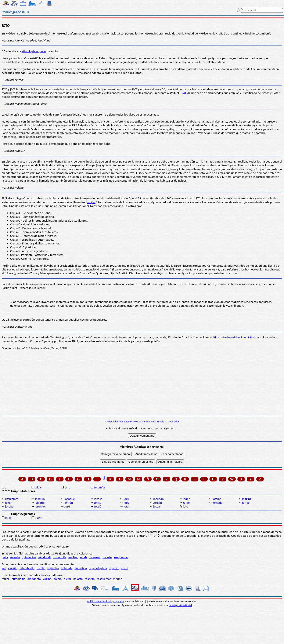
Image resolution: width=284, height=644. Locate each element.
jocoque (70, 499)
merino (118, 579)
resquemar (121, 557)
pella (5, 557)
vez (4, 568)
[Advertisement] (142, 383)
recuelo (15, 557)
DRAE (183, 93)
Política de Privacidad (99, 601)
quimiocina (29, 557)
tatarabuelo (27, 568)
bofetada (66, 568)
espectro (53, 568)
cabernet (95, 557)
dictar (67, 579)
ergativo (114, 568)
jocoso (98, 499)
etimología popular (34, 51)
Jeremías (100, 487)
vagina (47, 579)
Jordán (157, 503)
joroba (9, 506)
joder (186, 499)
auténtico (81, 568)
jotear (157, 506)
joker (8, 503)
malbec (73, 557)
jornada (217, 503)
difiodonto (34, 579)
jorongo (40, 506)
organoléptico (98, 568)
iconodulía (59, 557)
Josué (98, 506)
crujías (91, 202)
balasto (107, 557)
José (67, 506)
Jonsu (98, 503)
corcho (41, 568)
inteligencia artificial (181, 605)
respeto (90, 579)
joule (8, 518)
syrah (83, 557)
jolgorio (40, 503)
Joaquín (40, 499)
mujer (6, 579)
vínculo (13, 568)
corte (125, 568)
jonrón (69, 503)
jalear (38, 487)
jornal (246, 503)
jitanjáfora (12, 499)
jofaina (217, 499)
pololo (57, 579)
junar (38, 518)
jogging (247, 499)
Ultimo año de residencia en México (234, 337)
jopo (127, 503)
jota (126, 506)
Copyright (118, 601)
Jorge (186, 503)
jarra (67, 487)
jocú (126, 499)
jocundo (158, 499)
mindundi (44, 557)
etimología (18, 579)
